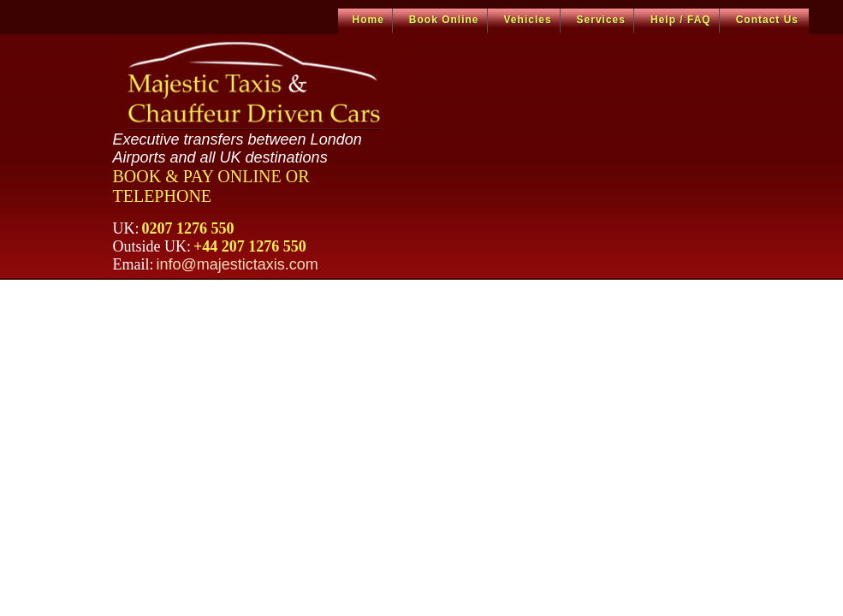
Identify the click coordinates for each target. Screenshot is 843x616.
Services (601, 20)
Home (368, 20)
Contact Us (767, 20)
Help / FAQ (681, 20)
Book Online (444, 20)
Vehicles (528, 20)
